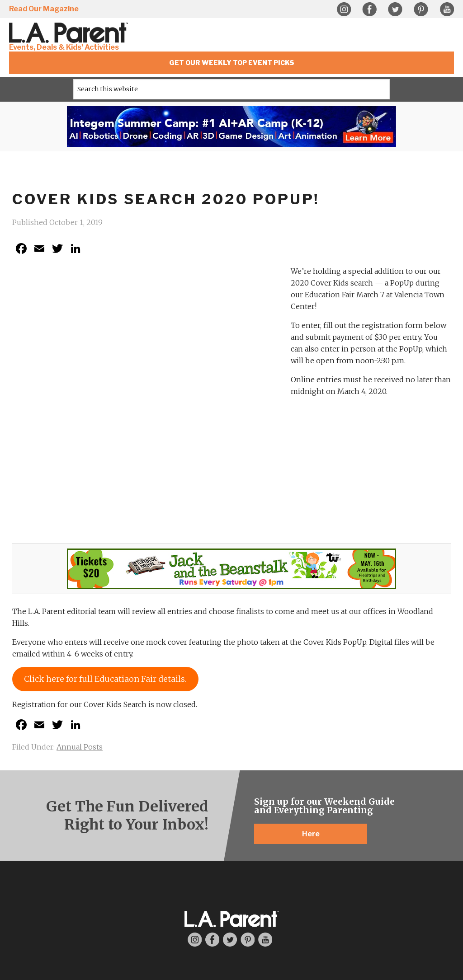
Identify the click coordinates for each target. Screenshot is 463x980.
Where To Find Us (119, 861)
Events (344, 844)
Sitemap (232, 914)
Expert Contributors (194, 865)
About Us (45, 820)
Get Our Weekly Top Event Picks (232, 63)
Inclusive (269, 831)
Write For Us (194, 854)
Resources (269, 820)
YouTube (447, 9)
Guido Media (271, 921)
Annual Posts (80, 553)
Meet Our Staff (45, 843)
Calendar (344, 855)
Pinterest (421, 9)
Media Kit (418, 843)
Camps (269, 854)
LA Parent (119, 820)
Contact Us (45, 854)
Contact (257, 914)
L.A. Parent (70, 33)
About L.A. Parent (44, 831)
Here (311, 640)
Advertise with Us (418, 831)
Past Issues (119, 872)
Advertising (419, 820)
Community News (344, 867)
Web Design (190, 921)
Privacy (207, 914)
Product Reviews (194, 843)
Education (269, 843)
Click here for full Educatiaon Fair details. (105, 485)
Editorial (194, 820)
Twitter (395, 9)
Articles (194, 831)
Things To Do (344, 826)
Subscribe (119, 849)
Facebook (369, 9)
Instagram (344, 9)
